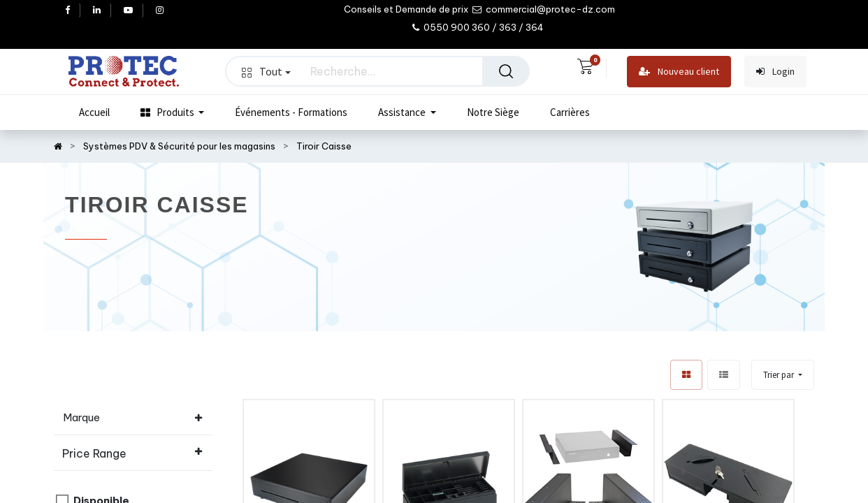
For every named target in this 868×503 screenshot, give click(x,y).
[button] (783, 375)
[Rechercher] (506, 71)
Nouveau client (679, 72)
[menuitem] (94, 112)
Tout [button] (266, 71)
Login (775, 72)
